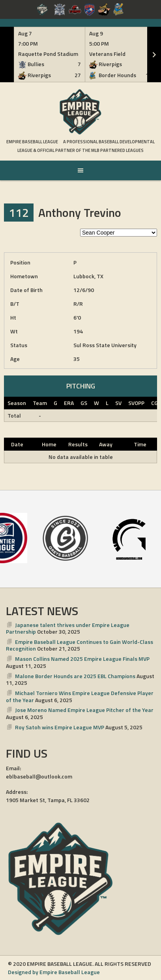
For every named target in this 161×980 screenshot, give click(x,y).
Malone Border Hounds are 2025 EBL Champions (75, 676)
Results (78, 444)
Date (17, 444)
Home (49, 444)
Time (140, 444)
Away (106, 444)
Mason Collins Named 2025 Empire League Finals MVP (82, 659)
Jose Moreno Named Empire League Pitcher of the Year (84, 710)
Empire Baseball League (32, 142)
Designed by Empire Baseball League (54, 972)
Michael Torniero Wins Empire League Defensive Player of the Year (80, 696)
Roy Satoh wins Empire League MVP (60, 727)
